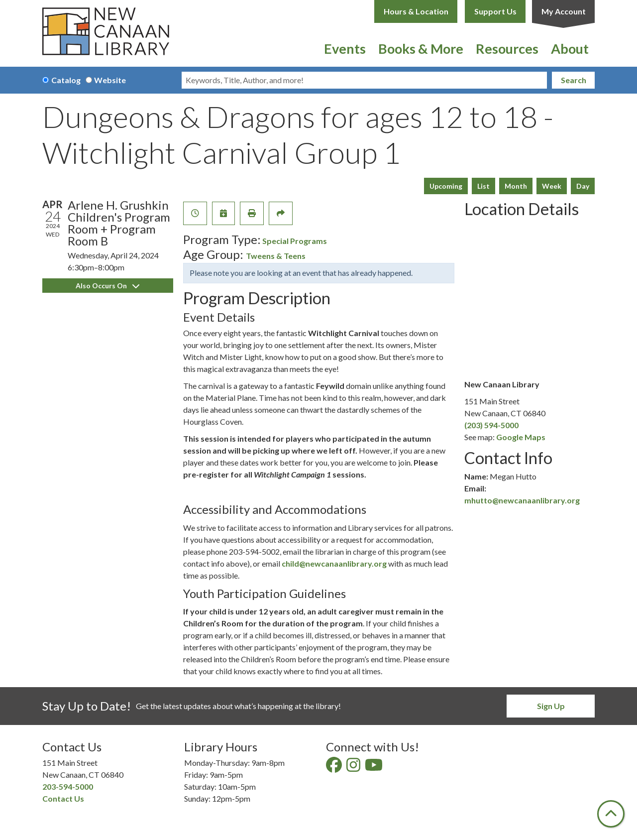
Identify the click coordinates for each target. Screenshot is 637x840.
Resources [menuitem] (507, 49)
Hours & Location (416, 11)
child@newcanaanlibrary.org (334, 563)
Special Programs (295, 241)
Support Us (495, 11)
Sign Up (551, 706)
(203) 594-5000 (491, 425)
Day (583, 186)
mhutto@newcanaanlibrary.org (522, 500)
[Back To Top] (611, 814)
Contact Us (63, 798)
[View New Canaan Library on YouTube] (374, 768)
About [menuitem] (570, 49)
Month (516, 186)
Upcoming (446, 186)
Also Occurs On (107, 286)
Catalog (66, 80)
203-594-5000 (68, 786)
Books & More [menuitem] (421, 49)
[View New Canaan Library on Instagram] (354, 768)
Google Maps (521, 437)
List (483, 186)
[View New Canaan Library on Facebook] (335, 768)
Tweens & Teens (276, 256)
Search (574, 80)
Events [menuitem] (345, 49)
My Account (564, 11)
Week (552, 186)
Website (110, 80)
